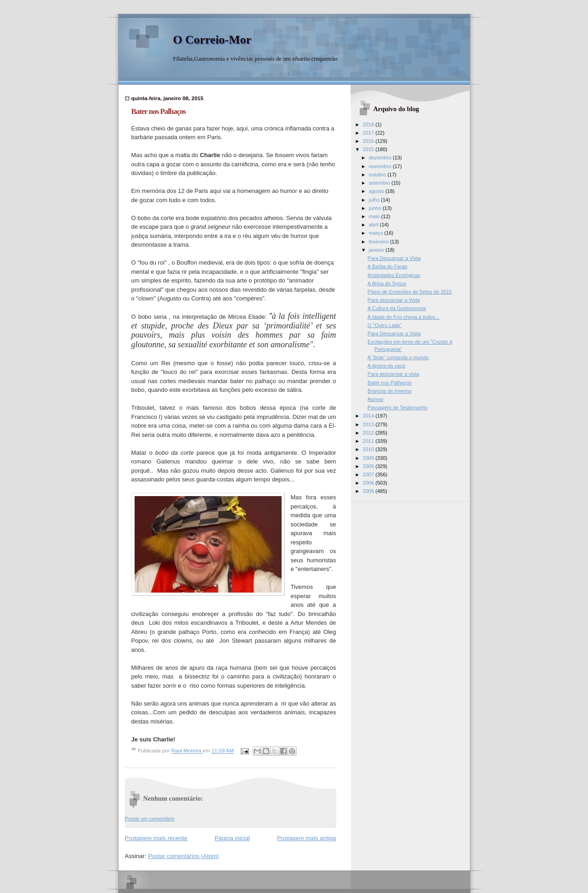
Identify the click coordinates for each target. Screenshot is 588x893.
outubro (378, 175)
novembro (381, 166)
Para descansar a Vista (394, 300)
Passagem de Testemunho (398, 407)
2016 (369, 141)
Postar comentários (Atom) (184, 856)
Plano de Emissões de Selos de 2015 (410, 292)
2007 (369, 475)
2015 (369, 149)
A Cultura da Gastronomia (397, 308)
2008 (369, 466)
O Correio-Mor (212, 40)
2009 (369, 458)
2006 (369, 483)
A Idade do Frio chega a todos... (404, 317)
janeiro (377, 250)
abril (374, 225)
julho (375, 200)
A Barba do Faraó (387, 266)
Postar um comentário (150, 819)
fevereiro (379, 242)
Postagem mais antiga (307, 838)
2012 (369, 433)
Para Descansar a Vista (394, 258)
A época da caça (386, 366)
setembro (380, 183)
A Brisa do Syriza (387, 283)
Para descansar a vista (393, 374)
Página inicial (232, 838)
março (377, 233)
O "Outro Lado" (385, 325)
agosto (377, 191)
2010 (369, 449)
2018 (369, 124)
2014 (369, 416)
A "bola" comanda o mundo (398, 357)
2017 (369, 133)
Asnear (376, 399)
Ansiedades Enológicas (394, 275)
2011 (369, 441)
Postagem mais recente (156, 838)
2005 (369, 491)
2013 (369, 424)
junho (376, 208)
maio (375, 216)
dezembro (381, 158)
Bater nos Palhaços (390, 383)
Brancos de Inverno (390, 391)
